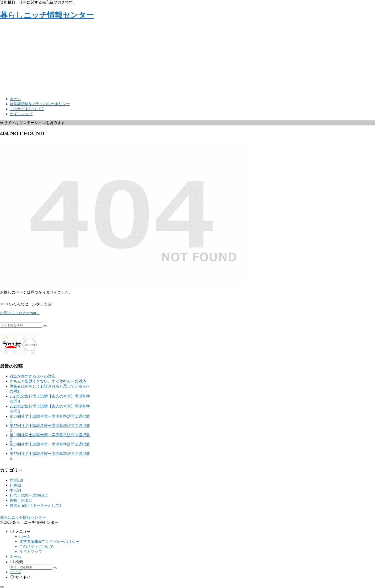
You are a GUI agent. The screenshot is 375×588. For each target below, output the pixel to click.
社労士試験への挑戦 (29, 495)
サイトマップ (31, 552)
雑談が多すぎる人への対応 (33, 376)
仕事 (15, 485)
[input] (21, 325)
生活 (15, 490)
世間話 (16, 480)
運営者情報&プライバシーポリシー (49, 542)
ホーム (25, 537)
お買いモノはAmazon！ (20, 313)
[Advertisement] (187, 59)
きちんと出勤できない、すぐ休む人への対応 (48, 381)
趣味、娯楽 (21, 500)
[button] (45, 326)
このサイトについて (36, 547)
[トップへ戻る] (2, 587)
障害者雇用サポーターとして (35, 505)
